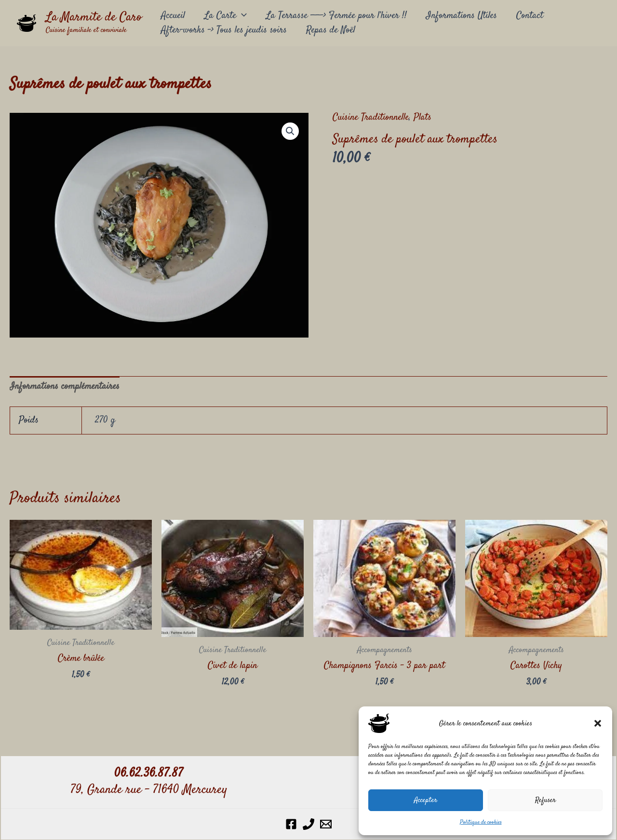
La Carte (226, 16)
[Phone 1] (308, 824)
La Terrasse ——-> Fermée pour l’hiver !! (336, 16)
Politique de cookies (481, 822)
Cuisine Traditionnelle (371, 117)
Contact (530, 16)
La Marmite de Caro (94, 18)
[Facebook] (291, 824)
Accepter (426, 800)
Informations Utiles (462, 16)
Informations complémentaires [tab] (65, 386)
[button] (598, 723)
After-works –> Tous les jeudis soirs (224, 30)
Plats (423, 117)
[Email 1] (326, 824)
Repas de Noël (331, 30)
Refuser (545, 800)
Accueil (173, 16)
